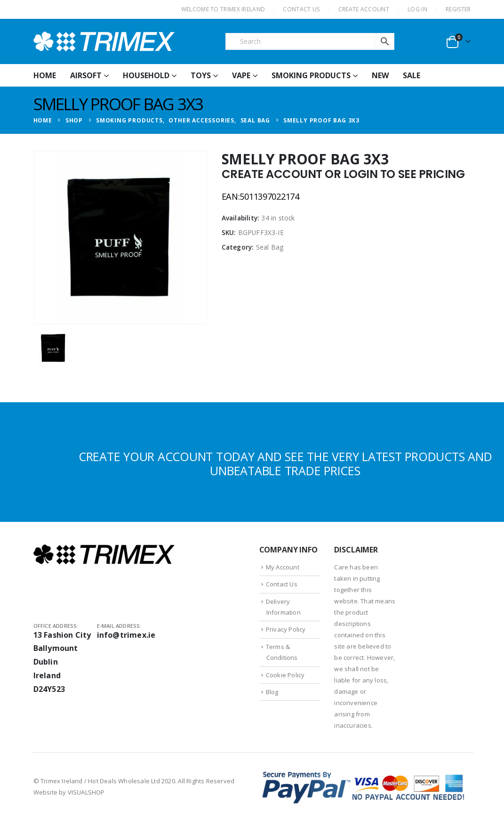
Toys (201, 75)
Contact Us (282, 584)
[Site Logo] (104, 41)
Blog (272, 692)
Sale (412, 75)
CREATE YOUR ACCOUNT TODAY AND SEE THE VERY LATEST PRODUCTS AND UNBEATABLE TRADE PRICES (285, 463)
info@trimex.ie (126, 635)
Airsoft (86, 75)
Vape (241, 75)
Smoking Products (311, 75)
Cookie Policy (285, 675)
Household (146, 75)
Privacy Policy (286, 629)
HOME (45, 75)
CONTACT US (301, 9)
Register (458, 9)
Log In (417, 9)
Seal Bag (270, 247)
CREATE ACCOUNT (364, 9)
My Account (283, 567)
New (380, 75)
